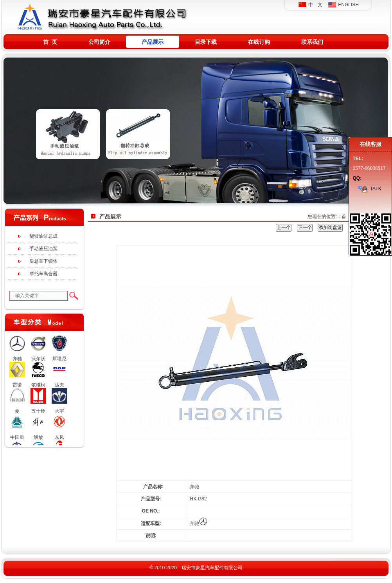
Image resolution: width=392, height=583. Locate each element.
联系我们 (312, 42)
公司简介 (99, 42)
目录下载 (206, 42)
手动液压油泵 (43, 249)
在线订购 (259, 42)
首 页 (50, 42)
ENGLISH (343, 5)
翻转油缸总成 (43, 236)
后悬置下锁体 (43, 261)
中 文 (310, 5)
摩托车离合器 (43, 274)
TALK (370, 189)
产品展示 (153, 42)
